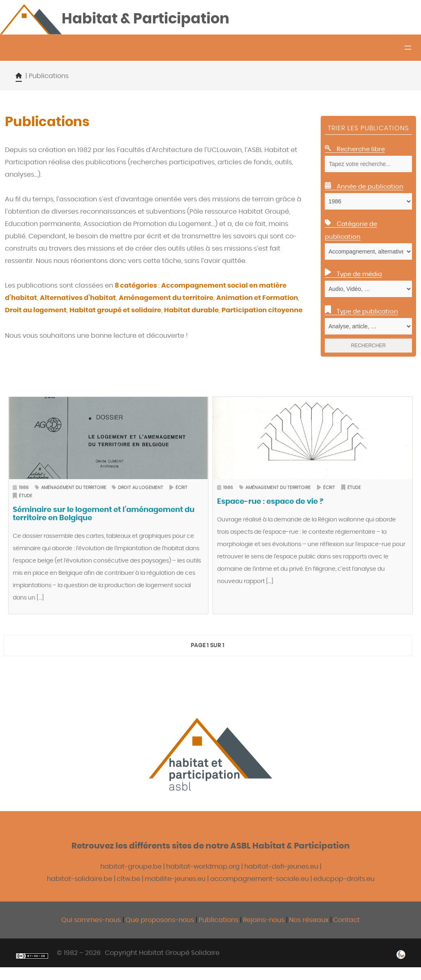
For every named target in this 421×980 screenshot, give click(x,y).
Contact (346, 920)
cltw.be (128, 879)
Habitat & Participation (148, 19)
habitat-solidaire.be (80, 879)
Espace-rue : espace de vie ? (270, 502)
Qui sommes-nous (91, 920)
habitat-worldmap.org (203, 867)
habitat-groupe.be (131, 867)
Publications (219, 920)
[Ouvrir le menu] (408, 48)
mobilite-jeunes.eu (175, 879)
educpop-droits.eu (344, 879)
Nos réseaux (309, 920)
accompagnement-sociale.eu (259, 879)
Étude (26, 496)
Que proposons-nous (160, 920)
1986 (24, 488)
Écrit (182, 488)
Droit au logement (141, 488)
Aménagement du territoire (74, 488)
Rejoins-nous (265, 920)
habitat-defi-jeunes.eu (281, 867)
